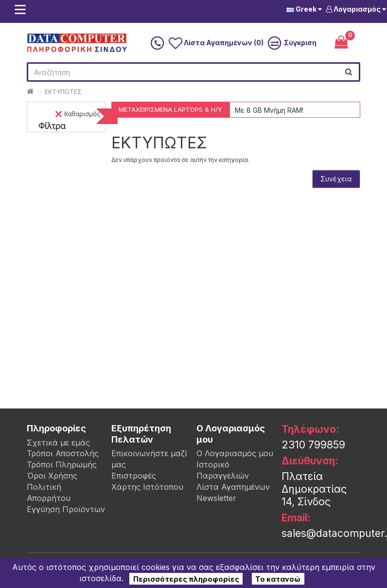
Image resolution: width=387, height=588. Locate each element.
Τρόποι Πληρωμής (62, 464)
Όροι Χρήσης (52, 476)
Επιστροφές (134, 476)
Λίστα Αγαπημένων (233, 487)
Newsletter (216, 498)
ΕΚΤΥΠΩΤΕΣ (63, 92)
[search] (349, 72)
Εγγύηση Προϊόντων (66, 509)
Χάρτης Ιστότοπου (147, 487)
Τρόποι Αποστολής (63, 453)
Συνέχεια (336, 179)
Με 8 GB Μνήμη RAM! (269, 110)
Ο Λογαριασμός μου (235, 453)
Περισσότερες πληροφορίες (186, 579)
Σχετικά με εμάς (58, 443)
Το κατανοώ (278, 579)
